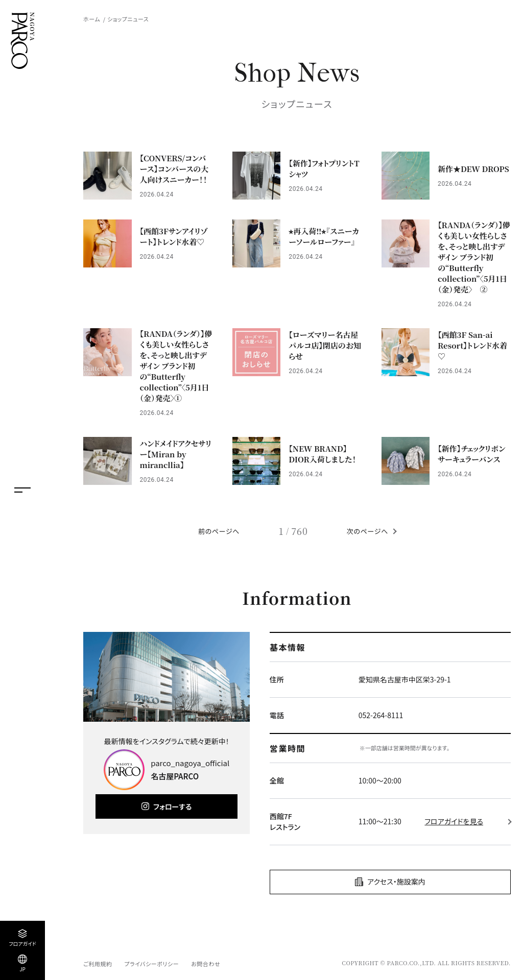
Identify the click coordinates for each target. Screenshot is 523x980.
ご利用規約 (98, 964)
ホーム (92, 19)
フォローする (172, 806)
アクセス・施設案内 (396, 881)
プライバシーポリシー (151, 964)
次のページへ (367, 531)
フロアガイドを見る (454, 821)
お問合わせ (206, 964)
